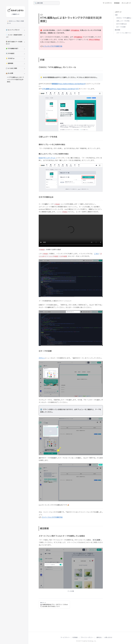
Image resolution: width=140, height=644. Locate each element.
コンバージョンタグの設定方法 (52, 517)
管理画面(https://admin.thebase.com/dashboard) (69, 84)
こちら (96, 254)
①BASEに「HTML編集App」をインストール (124, 18)
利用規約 (75, 637)
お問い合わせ (108, 637)
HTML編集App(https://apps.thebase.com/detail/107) (60, 89)
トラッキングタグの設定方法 (53, 46)
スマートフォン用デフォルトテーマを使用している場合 (124, 33)
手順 (116, 15)
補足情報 (117, 30)
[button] (16, 30)
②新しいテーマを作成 (123, 21)
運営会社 (99, 637)
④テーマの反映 (121, 27)
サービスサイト (65, 637)
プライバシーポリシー (87, 637)
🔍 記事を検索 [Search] (39, 3)
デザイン (42, 358)
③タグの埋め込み (122, 24)
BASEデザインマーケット (47, 158)
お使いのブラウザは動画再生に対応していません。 (71, 231)
